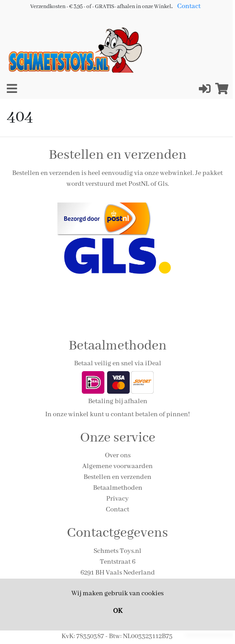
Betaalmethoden (118, 488)
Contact (189, 6)
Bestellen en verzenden (117, 477)
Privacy (117, 499)
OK (118, 611)
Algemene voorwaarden (117, 466)
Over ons (118, 455)
